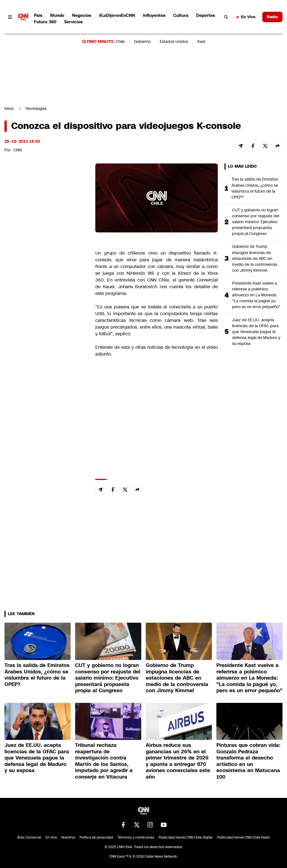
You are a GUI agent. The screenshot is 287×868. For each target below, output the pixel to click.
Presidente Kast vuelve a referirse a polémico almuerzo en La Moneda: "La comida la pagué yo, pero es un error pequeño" (256, 295)
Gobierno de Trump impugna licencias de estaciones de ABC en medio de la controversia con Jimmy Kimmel (255, 258)
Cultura (181, 15)
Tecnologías (36, 108)
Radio (272, 17)
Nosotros (68, 837)
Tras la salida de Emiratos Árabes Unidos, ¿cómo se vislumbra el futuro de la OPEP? (255, 188)
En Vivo (246, 17)
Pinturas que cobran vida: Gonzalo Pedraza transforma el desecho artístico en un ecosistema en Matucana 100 (248, 761)
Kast (201, 41)
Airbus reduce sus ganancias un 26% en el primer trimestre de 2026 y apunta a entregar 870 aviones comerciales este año (178, 761)
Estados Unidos (174, 41)
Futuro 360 (45, 22)
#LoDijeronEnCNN (117, 15)
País (38, 15)
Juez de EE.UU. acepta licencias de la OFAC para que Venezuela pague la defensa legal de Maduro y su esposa (256, 332)
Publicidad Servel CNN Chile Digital (186, 837)
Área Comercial (29, 837)
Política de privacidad (96, 837)
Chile (120, 41)
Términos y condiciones (136, 837)
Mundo (57, 15)
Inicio (9, 108)
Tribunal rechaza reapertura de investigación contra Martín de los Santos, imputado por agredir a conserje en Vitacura (104, 761)
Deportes (206, 15)
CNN (18, 150)
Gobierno (142, 41)
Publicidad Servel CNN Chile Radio (243, 837)
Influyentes (154, 15)
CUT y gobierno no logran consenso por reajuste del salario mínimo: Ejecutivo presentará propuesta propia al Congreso (256, 222)
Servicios (73, 22)
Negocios (82, 15)
